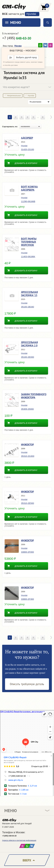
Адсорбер (27, 138)
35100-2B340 (28, 307)
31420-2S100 (28, 149)
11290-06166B (28, 201)
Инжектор (27, 445)
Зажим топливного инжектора (34, 396)
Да (11, 57)
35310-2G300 (28, 456)
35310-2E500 (28, 503)
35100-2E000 (28, 357)
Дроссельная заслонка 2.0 (29, 344)
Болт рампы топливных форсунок (29, 242)
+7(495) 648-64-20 (9, 836)
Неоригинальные (14, 96)
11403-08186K (28, 256)
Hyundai (31, 14)
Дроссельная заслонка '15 (29, 294)
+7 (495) (17, 38)
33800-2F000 (27, 552)
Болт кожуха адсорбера (29, 188)
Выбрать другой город (26, 57)
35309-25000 (27, 409)
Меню (16, 22)
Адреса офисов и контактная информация (19, 840)
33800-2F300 (27, 599)
